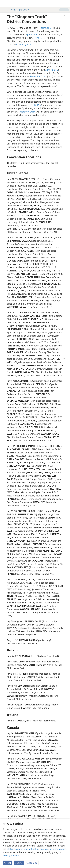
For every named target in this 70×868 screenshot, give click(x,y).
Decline (19, 863)
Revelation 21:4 (38, 76)
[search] (67, 4)
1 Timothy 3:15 (23, 44)
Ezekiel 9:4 (36, 105)
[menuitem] (4, 4)
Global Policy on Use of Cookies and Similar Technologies (36, 849)
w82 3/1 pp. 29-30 (18, 10)
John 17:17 (40, 38)
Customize (32, 863)
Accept (7, 863)
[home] (4, 4)
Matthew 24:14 (28, 112)
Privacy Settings (11, 856)
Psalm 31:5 (45, 28)
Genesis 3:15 (52, 70)
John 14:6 (32, 34)
